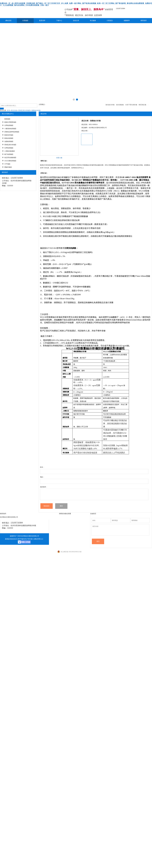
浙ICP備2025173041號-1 (26, 539)
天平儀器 (7, 164)
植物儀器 (7, 119)
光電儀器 (25, 21)
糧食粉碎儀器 (9, 135)
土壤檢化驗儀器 (10, 151)
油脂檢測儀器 (9, 141)
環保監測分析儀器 (24, 110)
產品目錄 (14, 110)
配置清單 (42, 21)
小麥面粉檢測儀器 (10, 129)
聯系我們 (144, 21)
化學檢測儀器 (9, 148)
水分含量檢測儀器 (10, 161)
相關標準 (127, 21)
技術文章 (76, 21)
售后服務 (93, 21)
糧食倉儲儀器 (9, 138)
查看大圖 (59, 158)
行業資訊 (110, 21)
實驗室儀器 (8, 167)
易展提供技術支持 (11, 539)
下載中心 (59, 21)
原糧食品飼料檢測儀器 (12, 132)
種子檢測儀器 (9, 154)
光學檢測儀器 (9, 125)
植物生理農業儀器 (10, 122)
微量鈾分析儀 (36, 110)
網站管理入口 (39, 539)
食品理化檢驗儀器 (10, 158)
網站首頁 (8, 21)
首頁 (8, 110)
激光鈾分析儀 (60, 177)
